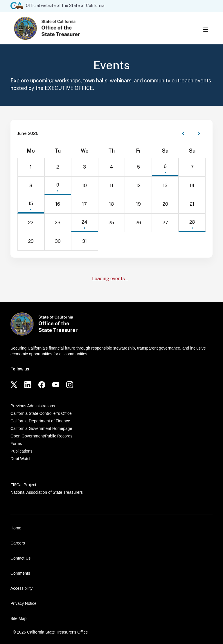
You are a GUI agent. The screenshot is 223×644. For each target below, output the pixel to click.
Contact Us (20, 558)
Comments (20, 574)
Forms (16, 444)
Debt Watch (21, 459)
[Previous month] (183, 134)
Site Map (18, 619)
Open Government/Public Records (41, 436)
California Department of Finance (40, 421)
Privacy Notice (23, 604)
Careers (18, 543)
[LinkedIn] (28, 385)
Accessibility (21, 589)
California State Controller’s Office (41, 414)
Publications (21, 451)
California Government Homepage (41, 429)
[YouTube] (56, 385)
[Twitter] (14, 385)
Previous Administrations (33, 406)
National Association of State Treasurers (47, 493)
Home (16, 528)
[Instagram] (70, 385)
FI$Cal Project (23, 485)
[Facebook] (42, 385)
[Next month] (199, 134)
